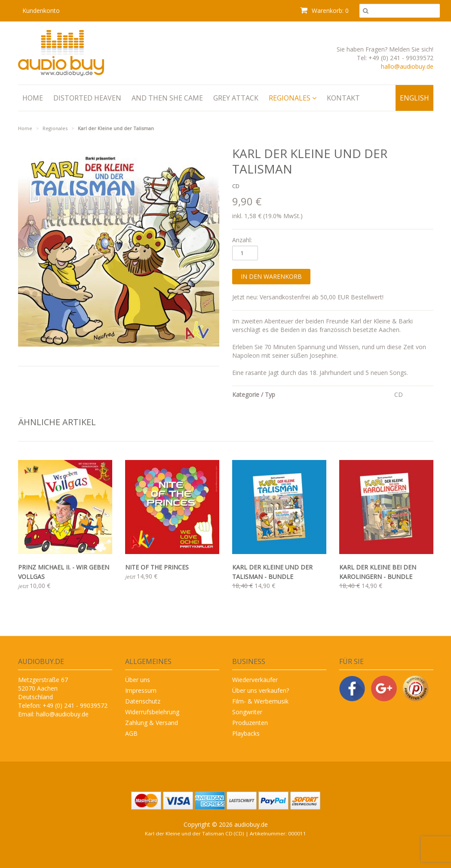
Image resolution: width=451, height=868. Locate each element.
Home (33, 98)
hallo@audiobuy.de (407, 66)
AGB (131, 733)
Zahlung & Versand (152, 723)
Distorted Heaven (87, 98)
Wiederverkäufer (255, 680)
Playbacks (246, 733)
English (414, 98)
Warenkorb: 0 (324, 11)
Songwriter (247, 712)
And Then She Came (167, 98)
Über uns (138, 680)
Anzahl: (242, 240)
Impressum (141, 690)
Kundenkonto (41, 11)
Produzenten (250, 723)
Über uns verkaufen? (261, 690)
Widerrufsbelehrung (152, 712)
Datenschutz (143, 701)
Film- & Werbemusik (260, 701)
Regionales (293, 98)
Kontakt (343, 98)
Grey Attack (236, 98)
